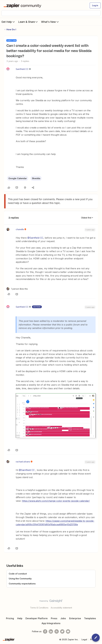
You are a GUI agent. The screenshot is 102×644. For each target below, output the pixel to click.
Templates (90, 618)
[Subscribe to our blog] (57, 631)
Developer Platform (37, 618)
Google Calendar (18, 178)
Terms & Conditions (39, 608)
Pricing (10, 618)
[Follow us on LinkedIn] (51, 631)
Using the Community (20, 579)
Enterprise (75, 618)
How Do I (11, 29)
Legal (84, 639)
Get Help (8, 22)
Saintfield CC (22, 69)
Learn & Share (28, 22)
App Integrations (51, 623)
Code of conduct (18, 574)
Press (54, 618)
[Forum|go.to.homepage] (23, 5)
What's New (50, 22)
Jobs (63, 618)
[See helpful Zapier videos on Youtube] (68, 631)
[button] (95, 5)
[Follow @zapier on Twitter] (62, 631)
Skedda (36, 178)
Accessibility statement (61, 608)
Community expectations (22, 584)
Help (20, 618)
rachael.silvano (23, 462)
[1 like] (17, 289)
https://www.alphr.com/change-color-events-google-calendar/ (56, 501)
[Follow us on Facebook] (45, 631)
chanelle (20, 229)
